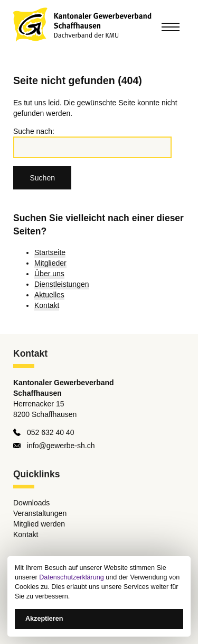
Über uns (49, 274)
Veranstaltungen (40, 513)
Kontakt (47, 305)
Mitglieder (50, 263)
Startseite (50, 252)
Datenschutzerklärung (72, 577)
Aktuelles (49, 295)
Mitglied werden (39, 524)
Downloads (31, 503)
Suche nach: (34, 131)
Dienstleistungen (62, 284)
